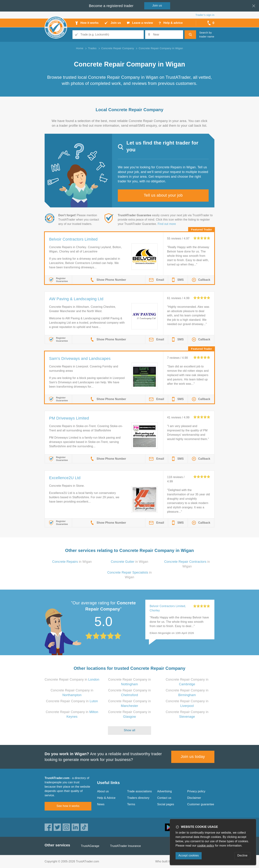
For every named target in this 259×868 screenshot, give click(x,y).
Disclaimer (194, 798)
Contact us (164, 798)
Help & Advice (106, 798)
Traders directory (138, 798)
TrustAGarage (90, 846)
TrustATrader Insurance (125, 846)
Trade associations (139, 791)
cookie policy (206, 846)
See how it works (68, 806)
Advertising (164, 791)
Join (157, 5)
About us (103, 791)
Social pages (166, 804)
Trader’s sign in (205, 15)
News (101, 804)
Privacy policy (196, 791)
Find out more (167, 224)
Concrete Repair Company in (72, 680)
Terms (131, 804)
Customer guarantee (201, 804)
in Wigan (72, 562)
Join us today (193, 757)
